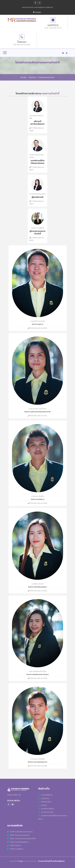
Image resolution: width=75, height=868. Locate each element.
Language (37, 12)
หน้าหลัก (23, 77)
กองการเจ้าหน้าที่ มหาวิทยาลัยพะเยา (51, 861)
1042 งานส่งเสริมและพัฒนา (19, 842)
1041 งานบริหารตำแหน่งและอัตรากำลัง (23, 839)
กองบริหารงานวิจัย (47, 812)
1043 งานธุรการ (16, 845)
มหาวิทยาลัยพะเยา (47, 795)
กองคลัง (44, 805)
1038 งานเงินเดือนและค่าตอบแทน (21, 832)
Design (21, 861)
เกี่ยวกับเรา (33, 77)
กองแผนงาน (45, 798)
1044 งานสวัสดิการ (17, 849)
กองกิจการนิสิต (46, 802)
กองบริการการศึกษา (48, 809)
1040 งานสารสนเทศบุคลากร (20, 835)
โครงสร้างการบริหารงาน (47, 77)
